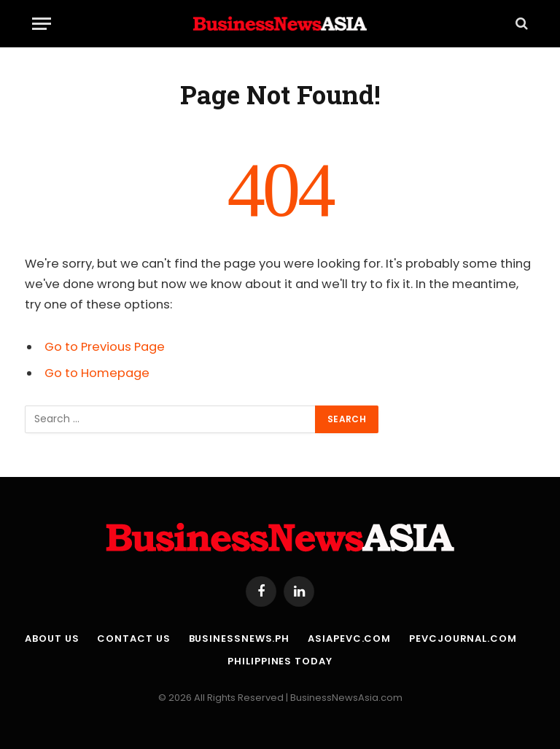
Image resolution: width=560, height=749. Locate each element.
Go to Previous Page (105, 347)
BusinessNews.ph (240, 639)
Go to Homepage (97, 373)
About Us (52, 639)
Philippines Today (280, 661)
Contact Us (133, 639)
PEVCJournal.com (463, 639)
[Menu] (42, 24)
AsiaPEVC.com (349, 639)
